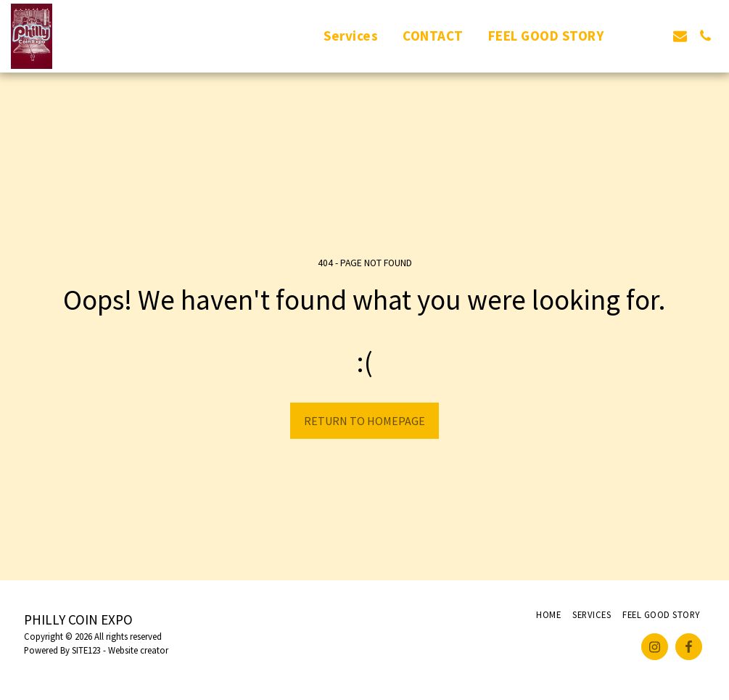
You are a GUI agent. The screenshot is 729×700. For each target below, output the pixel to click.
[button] (629, 36)
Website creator (138, 650)
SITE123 (86, 650)
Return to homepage (364, 421)
